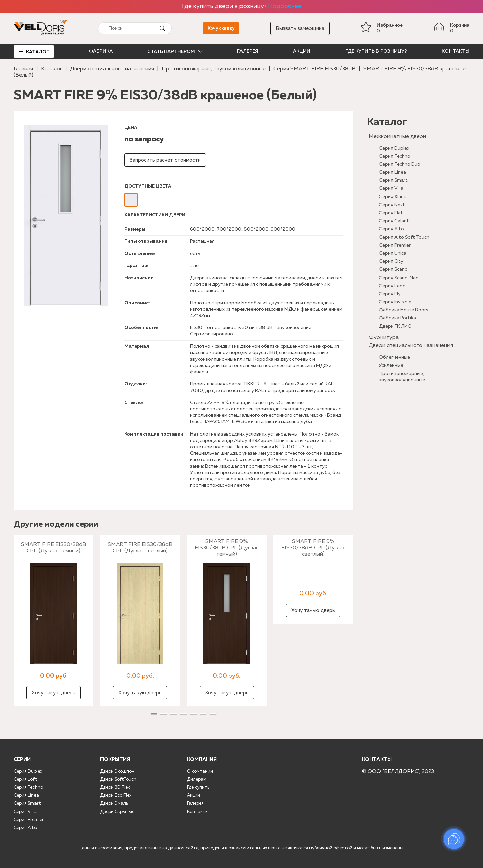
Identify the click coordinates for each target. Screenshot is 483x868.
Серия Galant (394, 221)
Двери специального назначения (112, 69)
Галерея (248, 51)
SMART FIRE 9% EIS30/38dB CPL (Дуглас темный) (227, 548)
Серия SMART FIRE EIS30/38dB (315, 69)
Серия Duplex (394, 148)
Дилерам (197, 779)
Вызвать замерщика (300, 29)
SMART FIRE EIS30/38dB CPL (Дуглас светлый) (140, 548)
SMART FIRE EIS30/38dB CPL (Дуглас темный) (54, 548)
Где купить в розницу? (376, 51)
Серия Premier (395, 245)
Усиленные (391, 365)
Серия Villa (391, 188)
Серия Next (392, 205)
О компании (200, 771)
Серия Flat (391, 213)
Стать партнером (171, 52)
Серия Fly (390, 294)
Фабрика (101, 51)
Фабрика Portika (397, 318)
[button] (154, 714)
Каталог (38, 52)
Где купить (198, 787)
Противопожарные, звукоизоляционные (214, 69)
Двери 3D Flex (115, 787)
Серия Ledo (392, 286)
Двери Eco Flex (116, 796)
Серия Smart (393, 180)
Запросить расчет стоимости (165, 160)
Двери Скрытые (117, 812)
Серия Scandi (394, 269)
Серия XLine (393, 197)
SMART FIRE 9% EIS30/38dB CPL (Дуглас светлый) (313, 548)
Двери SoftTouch (118, 779)
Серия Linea (392, 172)
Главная (23, 69)
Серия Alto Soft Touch (404, 237)
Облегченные (394, 357)
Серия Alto (391, 229)
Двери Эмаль (114, 804)
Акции (302, 51)
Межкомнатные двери (397, 137)
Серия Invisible (395, 302)
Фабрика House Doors (403, 310)
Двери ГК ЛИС (395, 326)
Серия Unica (393, 253)
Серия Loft (25, 779)
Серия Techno (395, 156)
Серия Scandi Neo (399, 278)
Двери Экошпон (117, 771)
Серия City (391, 261)
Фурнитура (384, 338)
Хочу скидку (221, 29)
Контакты (456, 51)
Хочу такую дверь (54, 693)
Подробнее (285, 6)
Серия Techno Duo (400, 164)
